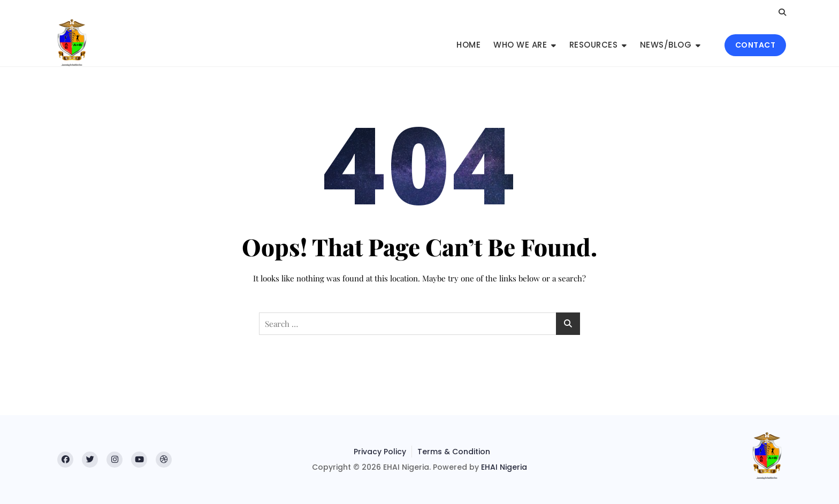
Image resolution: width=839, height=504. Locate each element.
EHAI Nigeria (504, 467)
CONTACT (756, 45)
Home (468, 45)
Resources (594, 45)
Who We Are (520, 45)
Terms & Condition (454, 452)
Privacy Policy (380, 452)
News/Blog (666, 45)
